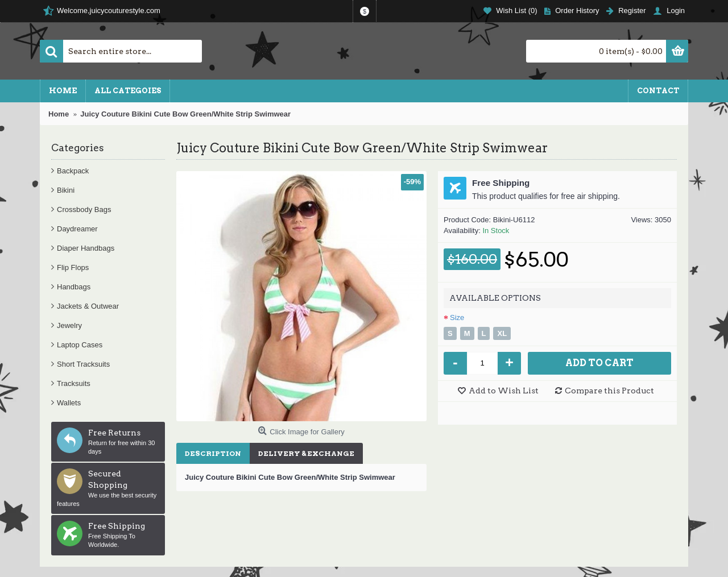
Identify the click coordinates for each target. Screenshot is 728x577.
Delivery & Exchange (306, 453)
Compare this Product (609, 391)
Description (213, 453)
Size (457, 317)
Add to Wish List (504, 391)
